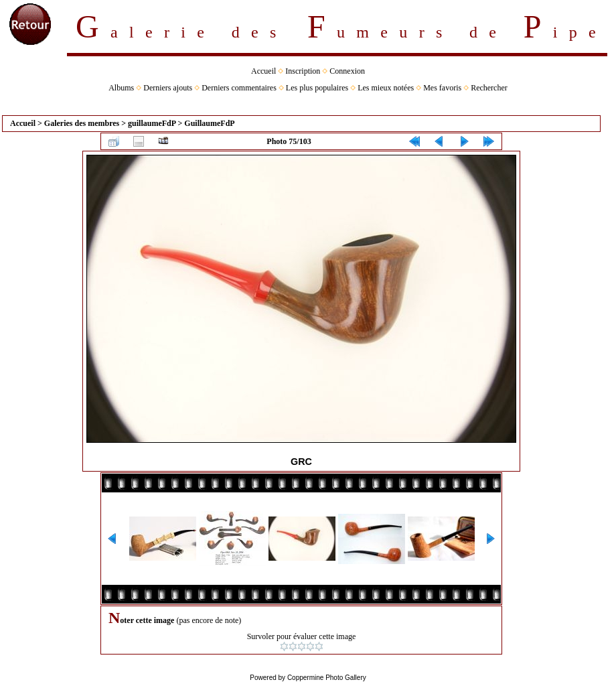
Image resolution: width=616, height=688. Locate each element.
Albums (121, 88)
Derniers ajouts (168, 88)
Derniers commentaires (239, 88)
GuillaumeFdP (209, 123)
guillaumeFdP (152, 123)
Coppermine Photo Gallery (327, 678)
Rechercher (489, 88)
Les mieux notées (386, 88)
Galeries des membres (82, 123)
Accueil (263, 71)
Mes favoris (442, 88)
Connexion (347, 71)
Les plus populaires (317, 88)
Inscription (303, 71)
